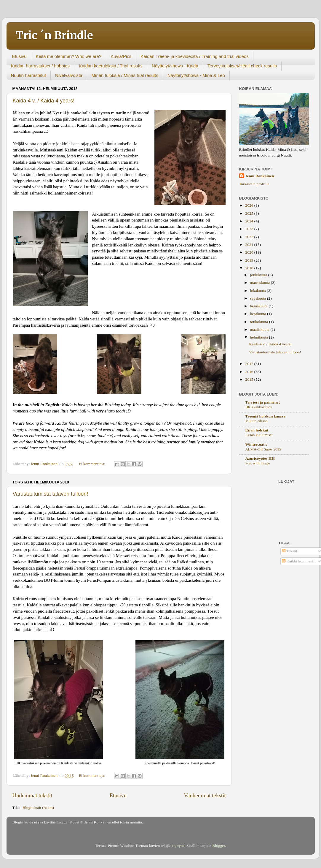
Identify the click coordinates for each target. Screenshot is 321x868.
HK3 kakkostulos (259, 407)
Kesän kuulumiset (259, 435)
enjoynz (178, 846)
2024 (250, 221)
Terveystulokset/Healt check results (242, 66)
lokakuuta (259, 291)
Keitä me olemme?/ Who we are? (68, 56)
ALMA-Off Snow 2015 (263, 449)
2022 (250, 237)
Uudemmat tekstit (32, 795)
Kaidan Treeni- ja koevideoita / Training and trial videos (194, 56)
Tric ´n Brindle (54, 35)
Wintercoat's (256, 444)
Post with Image (258, 463)
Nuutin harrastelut (28, 75)
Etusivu (19, 56)
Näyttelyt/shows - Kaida (175, 66)
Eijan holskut (257, 430)
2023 (250, 229)
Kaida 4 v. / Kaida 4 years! (44, 101)
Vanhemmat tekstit (205, 795)
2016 (250, 372)
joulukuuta (259, 275)
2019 (250, 260)
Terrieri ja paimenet (263, 402)
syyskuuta (259, 298)
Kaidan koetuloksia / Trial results (111, 66)
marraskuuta (261, 283)
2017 (250, 364)
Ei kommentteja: (93, 464)
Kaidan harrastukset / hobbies (40, 66)
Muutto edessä (256, 421)
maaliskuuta (260, 329)
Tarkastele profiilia (254, 184)
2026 (250, 205)
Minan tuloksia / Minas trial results (125, 75)
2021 (250, 245)
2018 (250, 268)
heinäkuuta (259, 306)
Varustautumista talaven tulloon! (51, 494)
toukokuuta (260, 322)
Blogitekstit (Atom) (38, 808)
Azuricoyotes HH (260, 458)
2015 (250, 379)
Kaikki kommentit (299, 561)
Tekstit (290, 551)
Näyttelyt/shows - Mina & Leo (196, 75)
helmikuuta (260, 337)
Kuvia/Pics (121, 56)
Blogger (219, 846)
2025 (250, 213)
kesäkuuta (259, 314)
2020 (250, 252)
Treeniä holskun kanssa (265, 416)
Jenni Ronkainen (260, 176)
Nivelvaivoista (69, 75)
